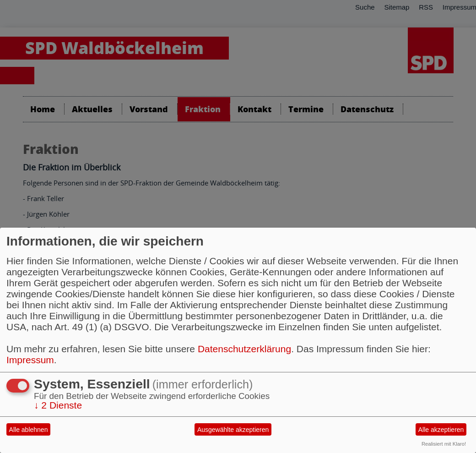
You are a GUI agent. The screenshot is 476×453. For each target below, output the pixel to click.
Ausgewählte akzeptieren (233, 430)
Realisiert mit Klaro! (444, 444)
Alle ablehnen (29, 430)
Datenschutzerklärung (244, 349)
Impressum (30, 360)
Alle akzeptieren (441, 430)
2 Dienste (58, 405)
